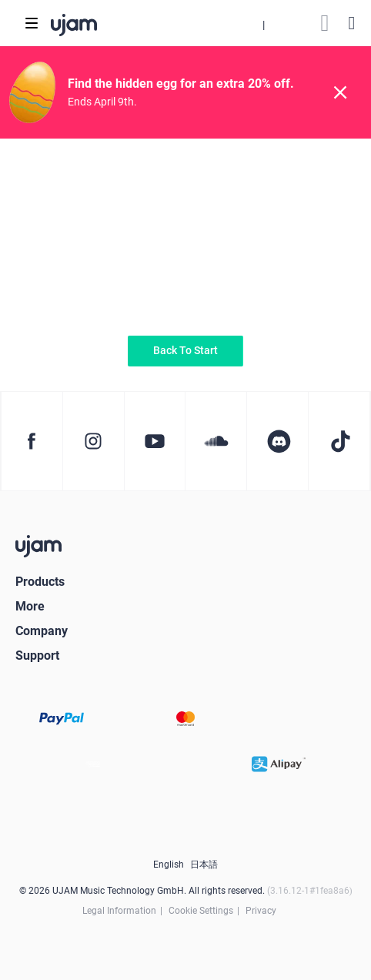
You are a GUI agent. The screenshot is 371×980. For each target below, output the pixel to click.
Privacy (261, 911)
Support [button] (37, 656)
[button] (263, 23)
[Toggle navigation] (32, 23)
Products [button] (40, 582)
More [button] (30, 606)
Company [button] (42, 631)
